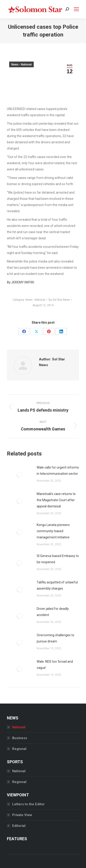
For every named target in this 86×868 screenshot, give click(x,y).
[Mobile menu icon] (76, 9)
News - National (21, 65)
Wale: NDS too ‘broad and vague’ (55, 665)
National (19, 727)
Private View (22, 815)
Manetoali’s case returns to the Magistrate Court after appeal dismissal (56, 500)
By (59, 300)
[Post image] (19, 475)
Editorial (19, 826)
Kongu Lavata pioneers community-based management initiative (53, 531)
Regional (19, 749)
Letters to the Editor (28, 804)
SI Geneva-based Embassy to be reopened (58, 559)
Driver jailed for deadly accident (53, 612)
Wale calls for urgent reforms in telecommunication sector (58, 471)
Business (20, 738)
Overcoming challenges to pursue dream (55, 638)
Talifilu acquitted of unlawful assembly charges (57, 585)
